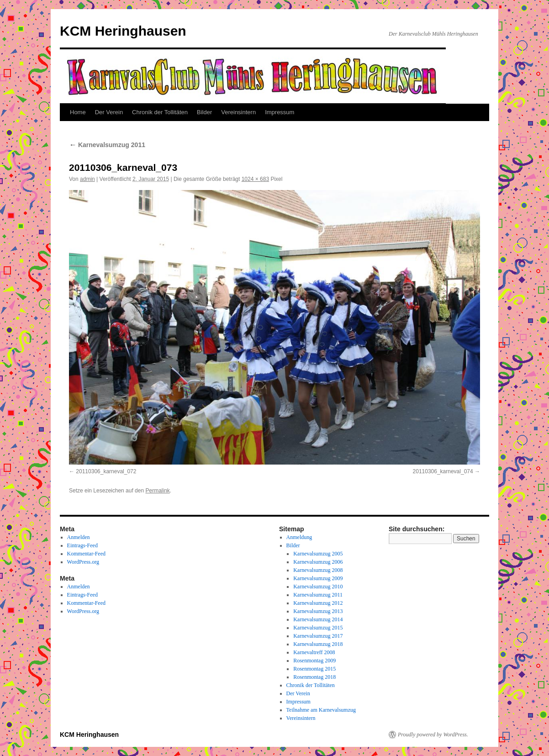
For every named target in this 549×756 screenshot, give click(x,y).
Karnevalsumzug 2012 (318, 603)
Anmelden (79, 537)
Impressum (280, 112)
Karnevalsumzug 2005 (318, 554)
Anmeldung (299, 537)
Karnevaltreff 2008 (314, 652)
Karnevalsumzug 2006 (318, 562)
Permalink (157, 491)
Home (78, 112)
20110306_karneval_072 (106, 471)
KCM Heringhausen (123, 31)
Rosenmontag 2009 (314, 661)
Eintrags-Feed (82, 545)
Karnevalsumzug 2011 (107, 145)
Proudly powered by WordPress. (433, 735)
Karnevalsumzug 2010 (318, 587)
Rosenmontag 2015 (314, 669)
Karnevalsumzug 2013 (318, 611)
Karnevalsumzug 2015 (318, 628)
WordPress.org (83, 562)
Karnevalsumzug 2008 (318, 570)
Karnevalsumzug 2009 (318, 578)
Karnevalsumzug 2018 (318, 644)
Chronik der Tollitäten (160, 112)
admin (87, 179)
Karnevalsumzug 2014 (318, 619)
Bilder (204, 112)
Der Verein (109, 112)
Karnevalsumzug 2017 (318, 636)
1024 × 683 (255, 179)
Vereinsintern (238, 112)
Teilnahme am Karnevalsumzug (321, 710)
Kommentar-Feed (86, 554)
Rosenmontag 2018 (314, 677)
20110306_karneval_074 (443, 471)
